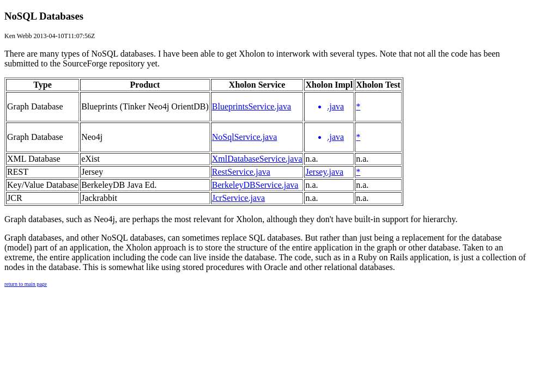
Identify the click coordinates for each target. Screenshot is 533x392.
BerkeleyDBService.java (255, 185)
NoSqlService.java (245, 137)
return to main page (26, 284)
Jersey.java (324, 172)
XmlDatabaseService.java (257, 159)
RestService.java (241, 172)
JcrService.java (238, 198)
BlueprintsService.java (252, 106)
